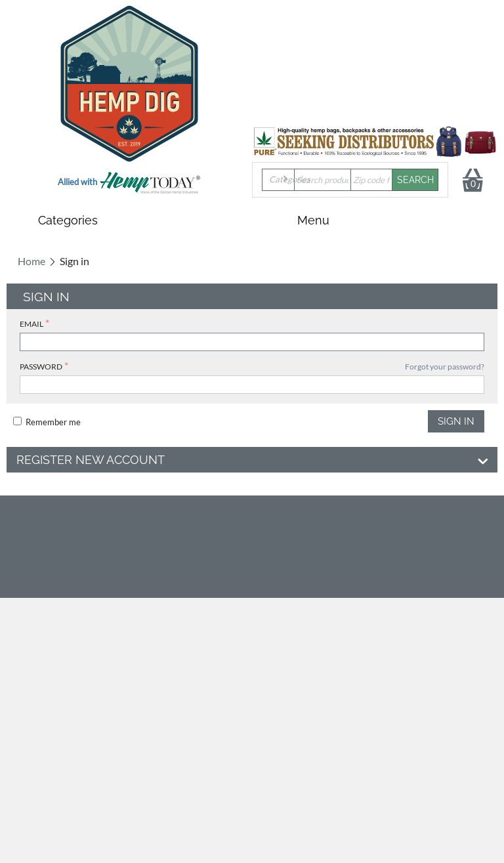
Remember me (47, 422)
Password (41, 367)
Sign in (456, 421)
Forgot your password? (445, 367)
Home (31, 261)
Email (31, 324)
